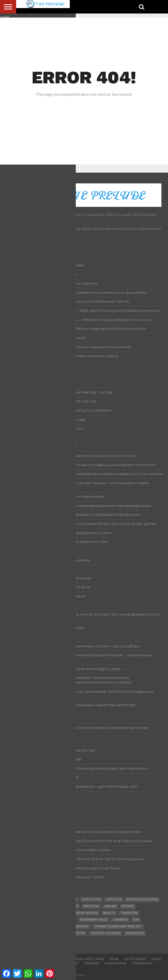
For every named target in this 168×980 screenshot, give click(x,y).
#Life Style (91, 899)
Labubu (110, 906)
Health (32, 899)
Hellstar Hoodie (22, 926)
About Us (14, 959)
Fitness (72, 906)
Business (51, 899)
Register (92, 963)
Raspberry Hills (94, 920)
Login (156, 959)
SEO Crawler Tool (51, 913)
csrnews (120, 920)
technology (18, 920)
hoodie (128, 906)
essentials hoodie (142, 899)
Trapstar (129, 913)
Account (35, 959)
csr (136, 920)
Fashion (14, 899)
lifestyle (114, 899)
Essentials (135, 933)
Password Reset (65, 963)
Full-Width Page (90, 959)
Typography (142, 963)
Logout (18, 963)
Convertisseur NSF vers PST (118, 926)
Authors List (59, 959)
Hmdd (56, 906)
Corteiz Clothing (105, 933)
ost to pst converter (66, 933)
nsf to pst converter (27, 906)
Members (37, 963)
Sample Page (115, 963)
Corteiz (70, 899)
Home (114, 959)
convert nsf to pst (25, 933)
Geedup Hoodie (85, 913)
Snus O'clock (19, 913)
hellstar (91, 906)
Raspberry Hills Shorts (54, 920)
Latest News (135, 959)
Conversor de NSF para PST (65, 926)
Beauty (109, 913)
